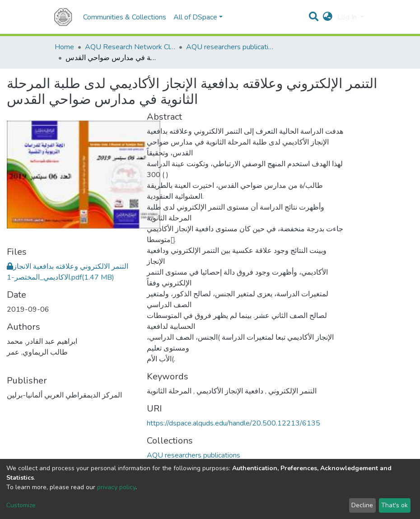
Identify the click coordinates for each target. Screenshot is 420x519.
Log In (348, 17)
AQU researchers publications (231, 47)
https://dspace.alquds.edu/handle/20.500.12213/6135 (233, 423)
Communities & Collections (125, 17)
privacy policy (116, 487)
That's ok (394, 505)
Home (64, 47)
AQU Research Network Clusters (130, 47)
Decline (362, 505)
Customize (21, 505)
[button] (328, 17)
